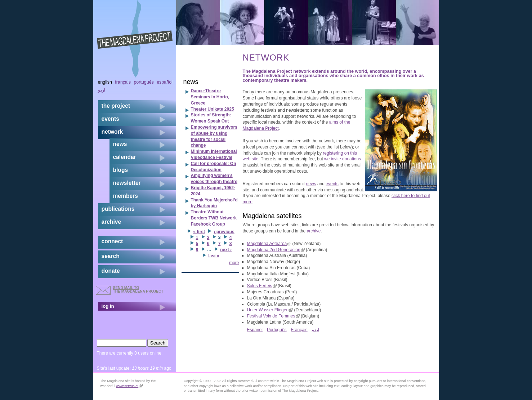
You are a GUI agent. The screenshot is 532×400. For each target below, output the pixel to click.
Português (277, 330)
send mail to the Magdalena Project (138, 290)
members (126, 196)
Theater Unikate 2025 (213, 109)
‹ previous (224, 232)
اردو (316, 330)
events (332, 184)
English (105, 82)
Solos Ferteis (262, 286)
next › (226, 250)
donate (111, 271)
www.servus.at (129, 386)
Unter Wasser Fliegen (270, 310)
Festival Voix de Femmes (273, 316)
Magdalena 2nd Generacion (276, 250)
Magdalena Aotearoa (269, 244)
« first (199, 232)
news (311, 184)
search (111, 256)
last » (214, 256)
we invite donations (343, 159)
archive (314, 231)
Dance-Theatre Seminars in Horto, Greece (210, 97)
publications (118, 209)
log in (108, 306)
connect (112, 241)
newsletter (127, 183)
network (112, 132)
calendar (125, 157)
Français (299, 330)
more (234, 263)
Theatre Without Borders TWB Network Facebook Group (214, 218)
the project (116, 106)
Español (255, 330)
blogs (121, 170)
